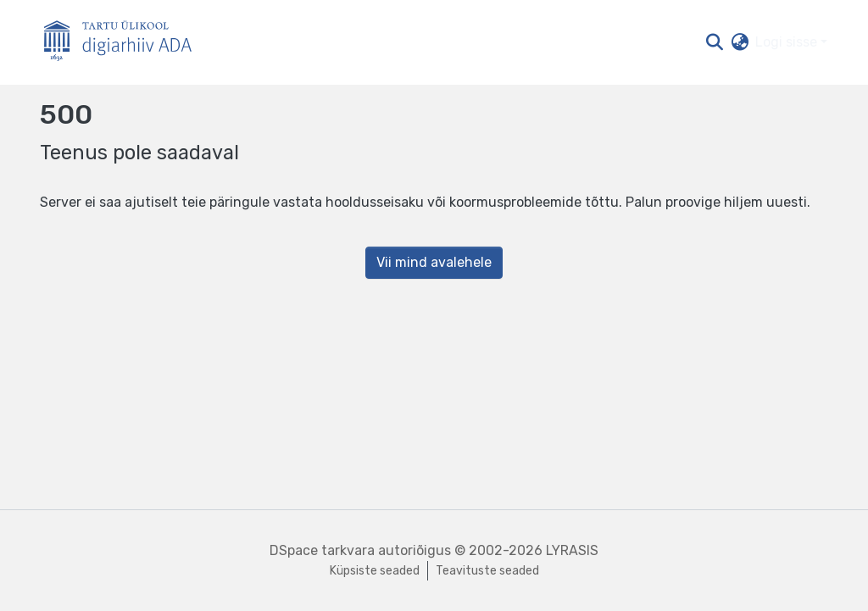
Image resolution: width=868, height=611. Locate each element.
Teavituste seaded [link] (487, 571)
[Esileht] (125, 43)
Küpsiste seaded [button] (375, 571)
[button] (714, 42)
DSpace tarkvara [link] (322, 550)
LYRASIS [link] (572, 550)
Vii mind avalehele (434, 262)
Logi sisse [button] (788, 42)
